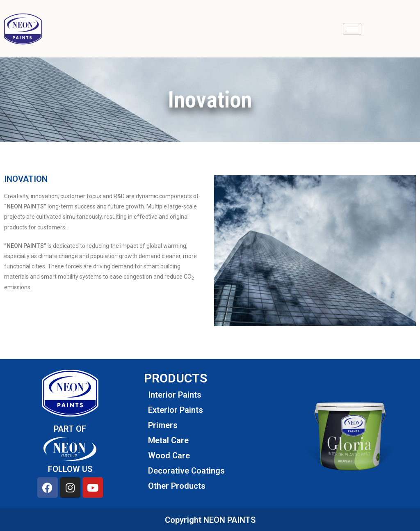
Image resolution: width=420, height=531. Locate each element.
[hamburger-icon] (352, 29)
